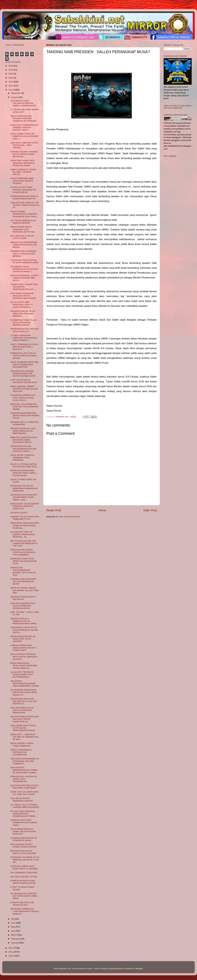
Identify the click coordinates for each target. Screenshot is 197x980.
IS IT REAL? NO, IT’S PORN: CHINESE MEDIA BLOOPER (25, 806)
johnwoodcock (117, 969)
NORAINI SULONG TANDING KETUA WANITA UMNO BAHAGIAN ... (24, 154)
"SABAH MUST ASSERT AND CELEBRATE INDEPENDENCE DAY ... (24, 287)
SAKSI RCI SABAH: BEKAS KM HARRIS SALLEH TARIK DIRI (25, 590)
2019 (11, 70)
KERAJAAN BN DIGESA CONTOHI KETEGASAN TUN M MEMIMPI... (23, 552)
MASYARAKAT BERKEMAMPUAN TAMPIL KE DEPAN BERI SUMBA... (24, 770)
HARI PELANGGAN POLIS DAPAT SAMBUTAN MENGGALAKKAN (23, 606)
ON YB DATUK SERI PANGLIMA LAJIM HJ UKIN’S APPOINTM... (21, 305)
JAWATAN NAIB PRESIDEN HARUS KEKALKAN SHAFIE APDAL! (25, 416)
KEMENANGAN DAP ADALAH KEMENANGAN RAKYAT (24, 197)
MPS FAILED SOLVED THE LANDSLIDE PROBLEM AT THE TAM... (24, 543)
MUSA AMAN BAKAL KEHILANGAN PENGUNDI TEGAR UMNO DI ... (24, 666)
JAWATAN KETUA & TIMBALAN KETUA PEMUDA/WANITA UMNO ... (25, 621)
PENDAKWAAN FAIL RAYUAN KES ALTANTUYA (25, 330)
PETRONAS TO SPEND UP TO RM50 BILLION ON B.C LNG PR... (25, 860)
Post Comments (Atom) (69, 517)
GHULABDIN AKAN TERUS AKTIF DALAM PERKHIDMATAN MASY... (23, 728)
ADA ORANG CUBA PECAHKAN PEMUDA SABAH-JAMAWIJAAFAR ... (24, 103)
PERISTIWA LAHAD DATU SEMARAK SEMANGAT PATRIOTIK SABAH (23, 163)
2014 (11, 86)
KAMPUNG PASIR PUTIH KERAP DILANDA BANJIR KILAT (24, 561)
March (14, 935)
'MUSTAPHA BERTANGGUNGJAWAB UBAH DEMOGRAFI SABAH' (25, 683)
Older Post (150, 510)
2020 (11, 66)
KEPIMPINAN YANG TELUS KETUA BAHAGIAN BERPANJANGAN (23, 322)
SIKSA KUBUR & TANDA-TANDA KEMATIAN (22, 744)
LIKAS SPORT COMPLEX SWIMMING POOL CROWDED (22, 458)
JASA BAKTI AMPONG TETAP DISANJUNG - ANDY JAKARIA (24, 145)
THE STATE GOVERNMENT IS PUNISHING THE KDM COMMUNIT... (25, 761)
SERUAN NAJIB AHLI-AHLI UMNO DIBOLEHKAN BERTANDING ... (23, 431)
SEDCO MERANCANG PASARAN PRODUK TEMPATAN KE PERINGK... (24, 118)
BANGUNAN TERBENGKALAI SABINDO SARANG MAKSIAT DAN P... (24, 127)
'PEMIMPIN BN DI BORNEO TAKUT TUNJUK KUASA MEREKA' (23, 254)
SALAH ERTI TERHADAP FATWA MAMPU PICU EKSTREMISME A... (22, 675)
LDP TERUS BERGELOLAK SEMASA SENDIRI (23, 222)
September (16, 93)
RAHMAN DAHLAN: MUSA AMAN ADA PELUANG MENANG (23, 314)
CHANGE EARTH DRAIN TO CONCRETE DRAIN (24, 839)
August (14, 97)
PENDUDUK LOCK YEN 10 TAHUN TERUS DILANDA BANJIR (23, 356)
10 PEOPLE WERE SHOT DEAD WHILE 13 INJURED (24, 867)
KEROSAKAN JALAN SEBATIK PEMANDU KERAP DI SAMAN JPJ (25, 506)
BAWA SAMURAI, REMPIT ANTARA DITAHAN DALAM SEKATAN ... (24, 389)
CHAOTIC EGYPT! (19, 513)
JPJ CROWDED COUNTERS (24, 873)
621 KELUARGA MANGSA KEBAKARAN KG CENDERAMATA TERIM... (24, 814)
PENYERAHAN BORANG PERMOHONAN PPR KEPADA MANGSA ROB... (24, 373)
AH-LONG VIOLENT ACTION (24, 877)
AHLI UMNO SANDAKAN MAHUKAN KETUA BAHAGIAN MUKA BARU (23, 296)
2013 (11, 90)
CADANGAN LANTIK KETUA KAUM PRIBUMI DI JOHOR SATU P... (24, 630)
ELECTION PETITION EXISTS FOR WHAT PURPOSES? (24, 787)
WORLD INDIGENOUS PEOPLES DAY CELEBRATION (21, 752)
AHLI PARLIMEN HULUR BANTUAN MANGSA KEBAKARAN (22, 710)
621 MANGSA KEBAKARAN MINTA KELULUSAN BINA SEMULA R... (24, 692)
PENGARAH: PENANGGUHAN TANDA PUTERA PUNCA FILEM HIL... (25, 525)
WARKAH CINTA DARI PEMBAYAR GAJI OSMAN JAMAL (24, 823)
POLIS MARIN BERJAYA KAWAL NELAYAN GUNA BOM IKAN (23, 831)
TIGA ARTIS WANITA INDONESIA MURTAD (22, 800)
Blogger (139, 969)
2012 (11, 948)
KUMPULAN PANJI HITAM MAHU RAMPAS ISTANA (23, 882)
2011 (11, 952)
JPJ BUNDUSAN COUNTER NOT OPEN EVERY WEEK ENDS (24, 896)
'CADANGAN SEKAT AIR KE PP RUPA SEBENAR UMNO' (25, 261)
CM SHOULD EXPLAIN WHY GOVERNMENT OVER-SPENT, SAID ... (24, 497)
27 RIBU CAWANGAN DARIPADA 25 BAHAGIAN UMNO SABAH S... (24, 338)
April (13, 931)
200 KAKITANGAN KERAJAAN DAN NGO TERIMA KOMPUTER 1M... (25, 719)
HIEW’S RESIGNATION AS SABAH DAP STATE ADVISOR (23, 639)
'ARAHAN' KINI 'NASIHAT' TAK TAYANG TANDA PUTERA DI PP (25, 205)
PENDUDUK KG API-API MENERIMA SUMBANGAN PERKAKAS (24, 488)
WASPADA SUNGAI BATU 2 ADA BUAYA (23, 598)
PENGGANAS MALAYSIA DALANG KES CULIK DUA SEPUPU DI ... (24, 701)
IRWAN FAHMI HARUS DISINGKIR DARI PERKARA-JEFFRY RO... (23, 229)
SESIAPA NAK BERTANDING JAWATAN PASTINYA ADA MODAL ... (24, 245)
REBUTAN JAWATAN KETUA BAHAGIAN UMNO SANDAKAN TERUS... (24, 440)
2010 (11, 956)
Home (102, 510)
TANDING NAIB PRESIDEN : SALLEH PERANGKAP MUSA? (24, 581)
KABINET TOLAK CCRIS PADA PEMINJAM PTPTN (25, 518)
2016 (11, 78)
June (13, 923)
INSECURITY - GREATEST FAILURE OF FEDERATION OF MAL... (24, 737)
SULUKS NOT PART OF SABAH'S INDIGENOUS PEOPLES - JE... (23, 534)
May (13, 927)
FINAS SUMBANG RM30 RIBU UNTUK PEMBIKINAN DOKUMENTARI (25, 365)
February (15, 939)
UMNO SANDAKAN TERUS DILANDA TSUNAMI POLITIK (23, 172)
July (13, 919)
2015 (11, 82)
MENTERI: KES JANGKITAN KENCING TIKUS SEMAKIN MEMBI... (24, 407)
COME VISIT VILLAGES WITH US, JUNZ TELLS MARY (24, 793)
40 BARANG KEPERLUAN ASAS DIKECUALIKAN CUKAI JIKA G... (23, 398)
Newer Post (54, 510)
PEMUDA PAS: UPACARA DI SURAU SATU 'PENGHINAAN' (24, 779)
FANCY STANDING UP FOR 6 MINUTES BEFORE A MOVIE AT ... (24, 347)
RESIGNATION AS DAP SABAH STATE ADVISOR (23, 852)
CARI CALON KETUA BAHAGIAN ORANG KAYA (24, 381)
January (15, 943)
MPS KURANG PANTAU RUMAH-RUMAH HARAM (23, 846)
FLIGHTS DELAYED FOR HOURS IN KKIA (22, 904)
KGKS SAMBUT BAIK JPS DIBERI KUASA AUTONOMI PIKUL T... (24, 136)
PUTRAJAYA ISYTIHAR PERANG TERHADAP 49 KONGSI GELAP (23, 190)
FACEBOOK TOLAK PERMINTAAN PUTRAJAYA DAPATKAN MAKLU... (24, 269)
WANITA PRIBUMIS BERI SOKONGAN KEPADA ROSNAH (22, 181)
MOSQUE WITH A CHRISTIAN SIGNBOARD (25, 423)
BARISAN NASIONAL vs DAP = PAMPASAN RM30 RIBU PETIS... (25, 278)
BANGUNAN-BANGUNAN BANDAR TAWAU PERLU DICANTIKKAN (23, 473)
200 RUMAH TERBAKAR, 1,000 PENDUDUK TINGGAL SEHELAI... (25, 911)
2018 (11, 74)
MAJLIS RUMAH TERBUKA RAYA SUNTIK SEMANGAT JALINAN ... (24, 657)
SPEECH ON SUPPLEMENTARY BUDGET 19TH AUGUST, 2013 (23, 571)
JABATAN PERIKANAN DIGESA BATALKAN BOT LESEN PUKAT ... (23, 648)
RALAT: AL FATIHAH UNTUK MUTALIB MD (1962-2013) (24, 465)
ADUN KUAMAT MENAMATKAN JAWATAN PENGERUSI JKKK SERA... (24, 214)
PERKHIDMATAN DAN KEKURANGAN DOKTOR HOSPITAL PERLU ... (23, 449)
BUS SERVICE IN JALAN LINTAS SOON (22, 237)
